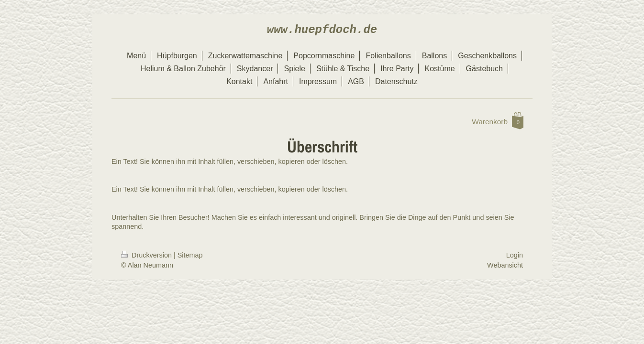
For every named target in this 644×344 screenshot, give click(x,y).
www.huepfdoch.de (322, 30)
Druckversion (147, 255)
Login (515, 255)
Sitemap (190, 255)
